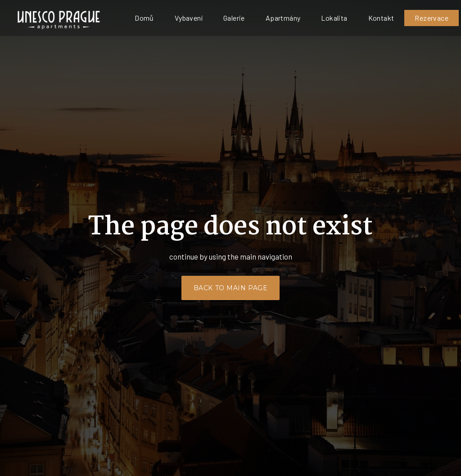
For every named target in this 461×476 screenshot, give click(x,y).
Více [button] (358, 18)
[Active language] (426, 18)
